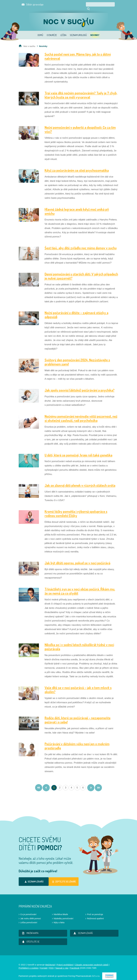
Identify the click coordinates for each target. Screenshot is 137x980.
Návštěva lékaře (61, 910)
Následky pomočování (64, 915)
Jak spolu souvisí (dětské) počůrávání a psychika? (80, 386)
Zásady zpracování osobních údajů (92, 961)
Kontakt (44, 964)
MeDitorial (50, 961)
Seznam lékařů (34, 878)
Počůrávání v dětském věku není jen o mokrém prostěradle (77, 742)
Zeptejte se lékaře (64, 878)
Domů (40, 31)
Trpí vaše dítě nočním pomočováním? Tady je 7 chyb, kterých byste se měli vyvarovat (81, 91)
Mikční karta (30, 929)
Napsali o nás (62, 964)
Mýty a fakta (59, 919)
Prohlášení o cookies (29, 964)
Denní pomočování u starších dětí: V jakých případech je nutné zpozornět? (81, 272)
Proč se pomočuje (95, 910)
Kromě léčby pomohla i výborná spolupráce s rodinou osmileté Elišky (76, 509)
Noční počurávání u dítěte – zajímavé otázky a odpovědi (76, 311)
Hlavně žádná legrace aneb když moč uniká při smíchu (77, 207)
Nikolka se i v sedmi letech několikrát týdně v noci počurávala (79, 643)
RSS (51, 964)
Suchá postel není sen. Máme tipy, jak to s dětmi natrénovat (78, 52)
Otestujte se (30, 938)
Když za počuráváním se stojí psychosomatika (77, 166)
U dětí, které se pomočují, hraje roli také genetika (78, 451)
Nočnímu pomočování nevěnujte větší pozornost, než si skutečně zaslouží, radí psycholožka (81, 414)
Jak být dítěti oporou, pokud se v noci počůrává (77, 559)
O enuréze (52, 31)
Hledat (116, 4)
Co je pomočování (28, 910)
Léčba (63, 31)
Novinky (95, 31)
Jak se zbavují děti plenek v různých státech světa (80, 481)
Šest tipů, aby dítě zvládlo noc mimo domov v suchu (81, 244)
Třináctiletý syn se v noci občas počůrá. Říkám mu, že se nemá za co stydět (80, 587)
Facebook (75, 964)
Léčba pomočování (29, 919)
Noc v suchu (29, 42)
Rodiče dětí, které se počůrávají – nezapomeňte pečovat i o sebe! (78, 716)
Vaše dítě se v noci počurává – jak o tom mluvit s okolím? (78, 686)
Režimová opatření (96, 915)
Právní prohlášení (65, 961)
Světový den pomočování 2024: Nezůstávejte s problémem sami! (77, 358)
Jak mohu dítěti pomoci (31, 915)
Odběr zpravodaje (35, 4)
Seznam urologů (78, 31)
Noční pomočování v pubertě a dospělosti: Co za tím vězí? (80, 125)
